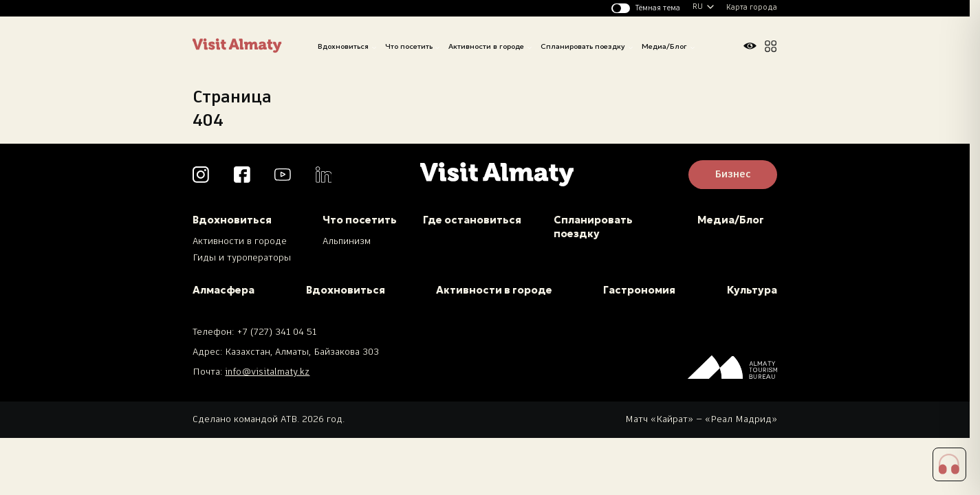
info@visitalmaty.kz (267, 372)
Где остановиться (472, 220)
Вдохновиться (343, 46)
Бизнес (733, 174)
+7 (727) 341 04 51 (276, 332)
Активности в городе (486, 46)
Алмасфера (224, 290)
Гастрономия (639, 290)
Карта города (752, 8)
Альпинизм (347, 242)
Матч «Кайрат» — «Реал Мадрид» (701, 420)
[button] (950, 465)
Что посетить (409, 46)
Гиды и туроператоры (242, 258)
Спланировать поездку (583, 46)
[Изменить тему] (646, 8)
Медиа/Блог (664, 46)
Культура (752, 290)
